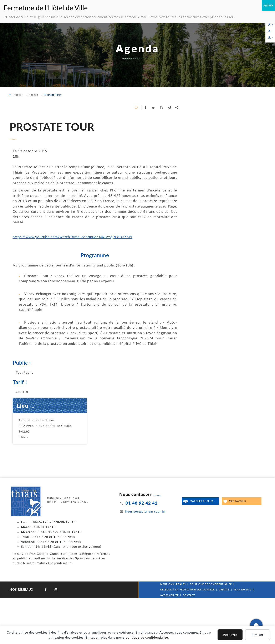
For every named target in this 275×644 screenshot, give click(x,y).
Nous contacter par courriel (142, 511)
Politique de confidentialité (211, 584)
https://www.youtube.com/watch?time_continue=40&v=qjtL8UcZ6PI (73, 237)
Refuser (258, 635)
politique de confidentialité (147, 637)
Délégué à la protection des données (187, 590)
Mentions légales (173, 584)
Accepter (230, 635)
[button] (169, 108)
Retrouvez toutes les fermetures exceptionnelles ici (191, 17)
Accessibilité (169, 595)
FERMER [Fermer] (268, 5)
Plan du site (242, 590)
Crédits (224, 590)
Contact (189, 595)
